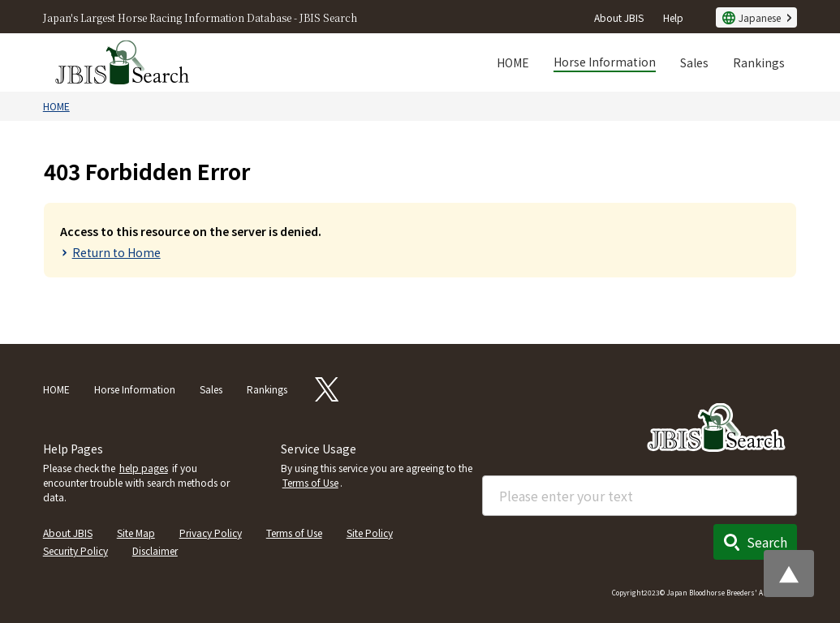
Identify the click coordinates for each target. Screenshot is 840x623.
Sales (694, 62)
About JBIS (619, 17)
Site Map (136, 533)
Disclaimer (155, 550)
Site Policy (370, 533)
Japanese (760, 17)
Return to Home (116, 252)
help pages (144, 468)
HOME (513, 62)
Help (673, 17)
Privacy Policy (211, 533)
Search (767, 542)
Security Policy (75, 550)
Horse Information (605, 62)
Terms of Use (310, 482)
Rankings (759, 62)
